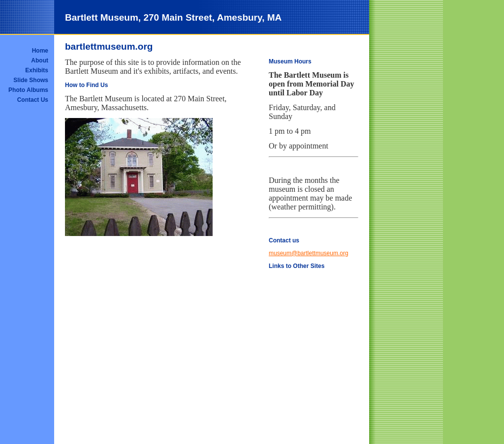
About (40, 60)
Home (40, 51)
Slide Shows (31, 80)
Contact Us (33, 100)
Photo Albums (28, 90)
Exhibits (37, 70)
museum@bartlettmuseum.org (309, 253)
